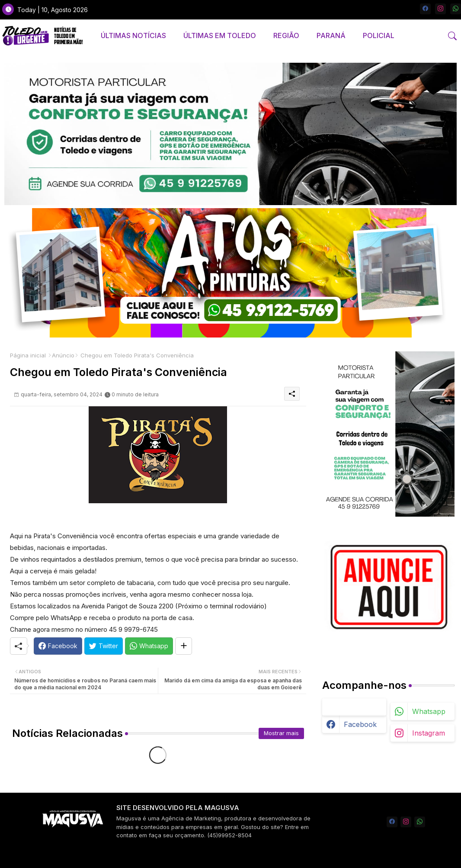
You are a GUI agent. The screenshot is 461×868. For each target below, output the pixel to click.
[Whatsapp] (149, 646)
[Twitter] (104, 646)
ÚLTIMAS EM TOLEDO (220, 35)
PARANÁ (331, 35)
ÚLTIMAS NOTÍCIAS (133, 35)
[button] (452, 36)
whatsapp (429, 711)
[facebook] (425, 9)
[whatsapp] (456, 9)
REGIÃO (286, 35)
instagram (429, 733)
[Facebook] (58, 646)
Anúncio (63, 355)
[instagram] (440, 9)
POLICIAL (379, 35)
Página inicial (28, 355)
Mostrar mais (281, 733)
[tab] (133, 36)
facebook (360, 724)
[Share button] (184, 646)
